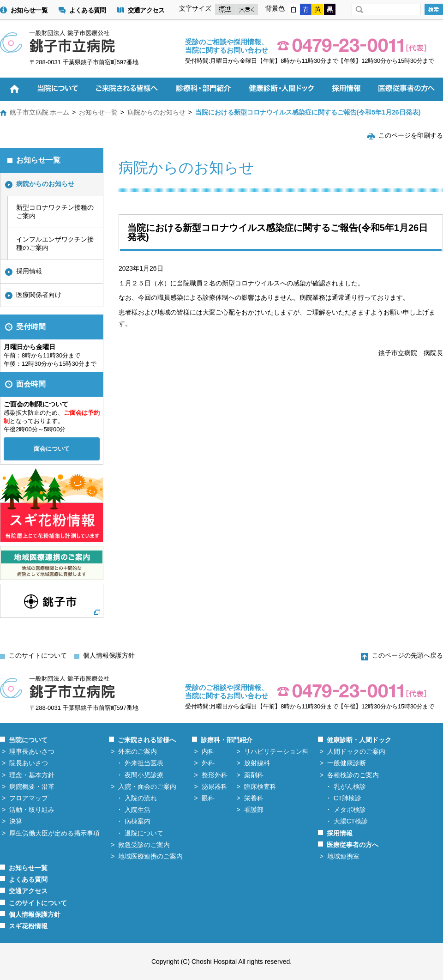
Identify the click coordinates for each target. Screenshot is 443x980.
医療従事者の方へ (353, 845)
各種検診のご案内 (353, 775)
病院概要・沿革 (32, 786)
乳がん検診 (350, 786)
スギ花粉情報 (28, 926)
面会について (52, 449)
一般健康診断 (347, 763)
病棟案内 (138, 821)
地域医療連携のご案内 (150, 856)
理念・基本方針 (32, 775)
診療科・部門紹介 (227, 740)
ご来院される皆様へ (147, 740)
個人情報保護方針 (109, 655)
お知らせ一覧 (29, 10)
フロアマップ (29, 798)
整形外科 (215, 775)
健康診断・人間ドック (359, 740)
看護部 (254, 810)
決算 (16, 821)
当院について (28, 740)
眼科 (208, 798)
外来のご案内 (138, 751)
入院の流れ (141, 798)
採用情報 (29, 271)
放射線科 (257, 763)
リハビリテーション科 (276, 751)
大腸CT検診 (351, 821)
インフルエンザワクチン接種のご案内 (55, 243)
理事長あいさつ (32, 751)
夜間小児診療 (144, 775)
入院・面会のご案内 (147, 786)
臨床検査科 (260, 786)
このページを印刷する (411, 135)
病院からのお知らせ (156, 112)
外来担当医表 (144, 763)
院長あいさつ (29, 763)
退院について (144, 833)
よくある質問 (88, 10)
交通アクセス (146, 10)
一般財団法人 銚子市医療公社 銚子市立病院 (57, 41)
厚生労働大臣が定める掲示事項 (54, 833)
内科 (208, 751)
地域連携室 (343, 856)
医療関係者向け (39, 295)
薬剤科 (254, 775)
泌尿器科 (215, 786)
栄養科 (254, 798)
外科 (208, 763)
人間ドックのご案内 (356, 751)
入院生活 (138, 810)
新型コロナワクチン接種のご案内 (55, 212)
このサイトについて (38, 655)
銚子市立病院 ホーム (40, 112)
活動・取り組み (32, 810)
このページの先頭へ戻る (407, 655)
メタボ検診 (350, 810)
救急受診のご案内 (144, 845)
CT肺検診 (348, 798)
